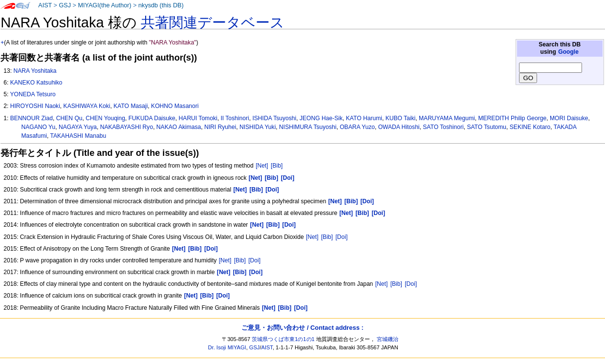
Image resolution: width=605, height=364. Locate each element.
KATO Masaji (130, 106)
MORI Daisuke (569, 118)
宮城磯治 (388, 339)
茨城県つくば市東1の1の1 (283, 339)
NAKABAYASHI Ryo (127, 127)
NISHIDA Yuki (258, 127)
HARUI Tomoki (198, 118)
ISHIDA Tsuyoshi (274, 118)
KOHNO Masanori (175, 106)
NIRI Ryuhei (220, 127)
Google (568, 52)
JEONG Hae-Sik (321, 118)
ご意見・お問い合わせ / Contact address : (302, 328)
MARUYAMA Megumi (447, 118)
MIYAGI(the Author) (104, 5)
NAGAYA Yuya (78, 127)
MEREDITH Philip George (512, 118)
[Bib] (277, 166)
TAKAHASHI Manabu (78, 136)
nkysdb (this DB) (161, 5)
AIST (45, 5)
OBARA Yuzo (357, 127)
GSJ (65, 5)
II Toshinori (235, 118)
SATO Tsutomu (486, 127)
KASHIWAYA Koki (87, 106)
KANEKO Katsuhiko (36, 83)
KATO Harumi (364, 118)
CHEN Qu (69, 118)
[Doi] (342, 237)
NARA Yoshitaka (35, 71)
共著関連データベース (213, 22)
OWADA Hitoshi (399, 127)
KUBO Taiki (401, 118)
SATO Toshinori (443, 127)
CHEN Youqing (105, 118)
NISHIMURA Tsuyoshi (308, 127)
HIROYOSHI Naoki (35, 106)
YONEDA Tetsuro (32, 94)
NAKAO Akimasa (179, 127)
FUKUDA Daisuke (152, 118)
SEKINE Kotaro (530, 127)
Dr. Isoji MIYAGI (227, 347)
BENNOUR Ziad (32, 118)
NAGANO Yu (39, 127)
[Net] (262, 166)
